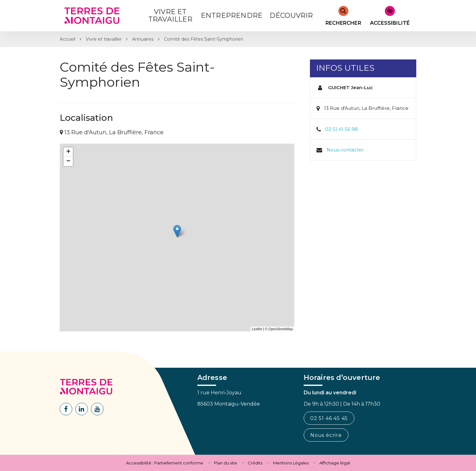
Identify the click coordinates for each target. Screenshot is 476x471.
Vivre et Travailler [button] (170, 15)
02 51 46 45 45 (329, 418)
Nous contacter (345, 150)
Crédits (255, 463)
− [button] (68, 161)
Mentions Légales (291, 463)
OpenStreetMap (281, 329)
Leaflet (257, 329)
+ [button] (68, 152)
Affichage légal (335, 463)
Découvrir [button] (291, 15)
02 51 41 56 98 (342, 129)
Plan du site (225, 463)
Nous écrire (326, 435)
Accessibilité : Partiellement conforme (165, 463)
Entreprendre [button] (232, 15)
